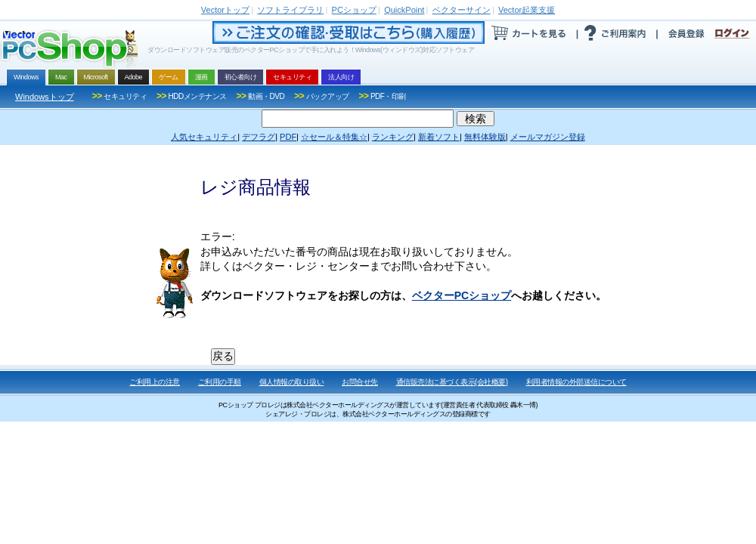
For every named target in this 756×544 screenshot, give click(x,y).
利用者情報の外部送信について (576, 382)
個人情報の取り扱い (292, 382)
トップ (225, 10)
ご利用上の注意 (155, 382)
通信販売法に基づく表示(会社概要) (452, 382)
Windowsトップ (45, 97)
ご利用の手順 (220, 382)
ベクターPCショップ (462, 295)
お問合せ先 (360, 382)
